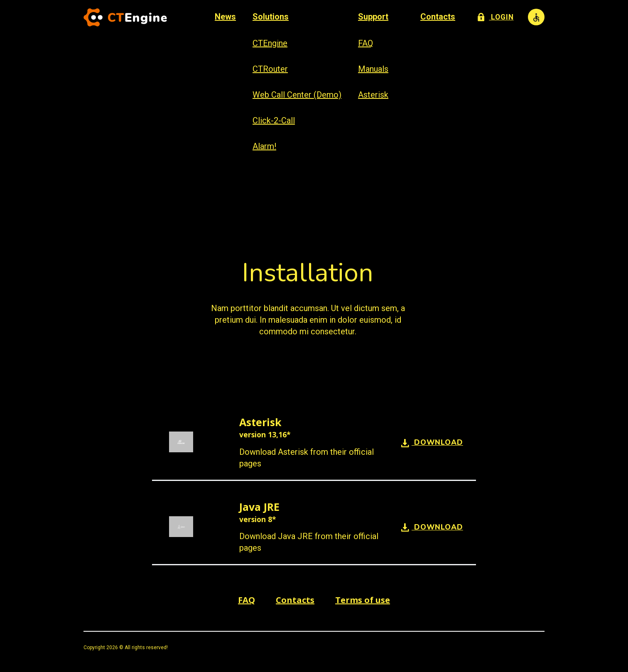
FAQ (365, 43)
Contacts (437, 17)
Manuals (373, 69)
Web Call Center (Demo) (297, 95)
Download (432, 443)
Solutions (270, 17)
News (225, 17)
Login (496, 16)
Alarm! (264, 146)
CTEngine (270, 43)
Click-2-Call (273, 120)
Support (373, 17)
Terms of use (363, 600)
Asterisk (373, 95)
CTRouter (270, 69)
